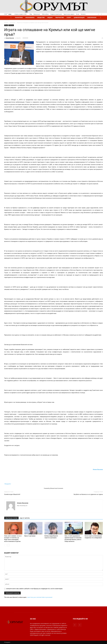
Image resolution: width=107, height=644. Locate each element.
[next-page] (8, 545)
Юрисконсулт (37, 14)
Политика (19, 17)
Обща (6, 25)
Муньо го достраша (30, 536)
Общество (41, 17)
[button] (101, 18)
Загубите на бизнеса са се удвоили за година (88, 494)
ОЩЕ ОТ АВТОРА (25, 518)
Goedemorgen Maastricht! (12, 494)
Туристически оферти (69, 14)
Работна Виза (45, 14)
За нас (78, 14)
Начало (6, 23)
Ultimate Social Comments (57, 488)
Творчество (60, 17)
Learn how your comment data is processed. (40, 597)
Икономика (30, 17)
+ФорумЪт (8, 484)
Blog (31, 14)
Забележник (92, 17)
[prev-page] (5, 545)
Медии (50, 17)
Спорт (69, 17)
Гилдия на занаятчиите (56, 14)
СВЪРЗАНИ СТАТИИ (11, 518)
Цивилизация (79, 17)
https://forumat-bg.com (22, 506)
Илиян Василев (10, 38)
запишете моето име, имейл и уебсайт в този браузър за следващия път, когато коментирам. (34, 589)
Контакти (83, 14)
